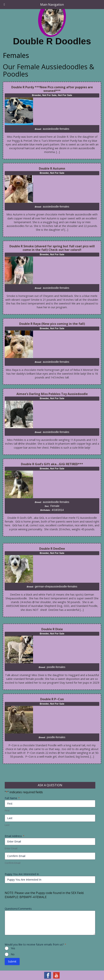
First (7, 810)
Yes (13, 948)
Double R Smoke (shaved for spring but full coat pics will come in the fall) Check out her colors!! (52, 248)
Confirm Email (13, 863)
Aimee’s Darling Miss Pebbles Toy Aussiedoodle (52, 394)
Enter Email (11, 848)
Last (7, 825)
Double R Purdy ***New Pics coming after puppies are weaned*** (52, 89)
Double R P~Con (52, 699)
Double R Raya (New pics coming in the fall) (52, 324)
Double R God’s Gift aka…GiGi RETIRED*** (52, 464)
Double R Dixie (52, 629)
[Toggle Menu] (4, 5)
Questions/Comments (18, 909)
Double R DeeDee (52, 549)
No (13, 954)
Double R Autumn (52, 168)
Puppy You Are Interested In (22, 874)
